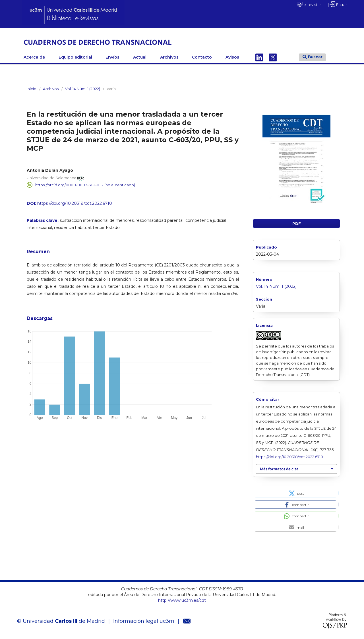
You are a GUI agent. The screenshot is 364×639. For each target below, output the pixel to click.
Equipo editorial (75, 57)
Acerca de (34, 57)
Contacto (202, 57)
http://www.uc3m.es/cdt (182, 600)
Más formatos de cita (279, 469)
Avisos (232, 57)
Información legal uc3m (144, 621)
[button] (296, 493)
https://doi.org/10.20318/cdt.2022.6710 (75, 203)
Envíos (112, 57)
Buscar (313, 57)
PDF (297, 224)
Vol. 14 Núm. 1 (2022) (83, 89)
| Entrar (337, 4)
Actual (140, 57)
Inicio (32, 89)
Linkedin (259, 57)
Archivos (169, 57)
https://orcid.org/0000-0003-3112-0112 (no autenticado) (85, 185)
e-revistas (309, 4)
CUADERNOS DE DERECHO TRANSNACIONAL (98, 42)
